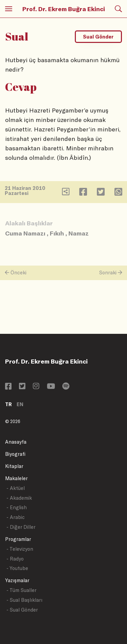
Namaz (79, 233)
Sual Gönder (98, 37)
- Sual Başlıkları (24, 600)
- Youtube (17, 568)
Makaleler (16, 478)
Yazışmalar (17, 580)
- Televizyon (20, 549)
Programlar (18, 539)
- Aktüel (16, 488)
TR (8, 404)
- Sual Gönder (22, 610)
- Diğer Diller (21, 527)
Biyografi (15, 454)
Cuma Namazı (25, 233)
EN (20, 404)
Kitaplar (14, 466)
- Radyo (15, 559)
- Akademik (19, 498)
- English (17, 507)
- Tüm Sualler (22, 590)
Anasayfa (16, 442)
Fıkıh (57, 233)
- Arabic (16, 517)
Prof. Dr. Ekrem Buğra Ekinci (64, 9)
